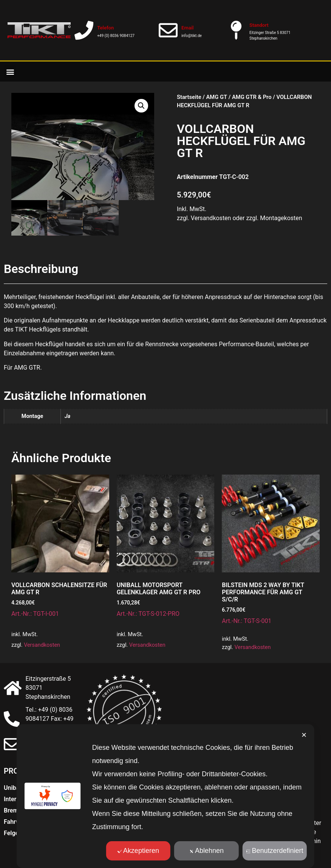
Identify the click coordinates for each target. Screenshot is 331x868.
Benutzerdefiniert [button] (275, 851)
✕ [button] (304, 735)
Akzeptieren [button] (138, 851)
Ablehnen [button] (206, 851)
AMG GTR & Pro (252, 97)
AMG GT (217, 97)
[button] (10, 72)
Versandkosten (42, 645)
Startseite (189, 97)
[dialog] (165, 796)
